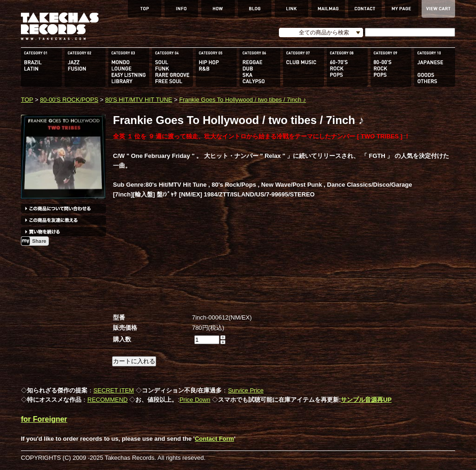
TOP (27, 100)
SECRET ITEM (114, 390)
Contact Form (215, 439)
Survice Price (246, 390)
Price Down (195, 400)
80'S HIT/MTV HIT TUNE (139, 100)
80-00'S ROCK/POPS (69, 100)
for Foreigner (44, 419)
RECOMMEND (108, 400)
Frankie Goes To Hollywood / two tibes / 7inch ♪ (242, 100)
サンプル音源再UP (366, 400)
